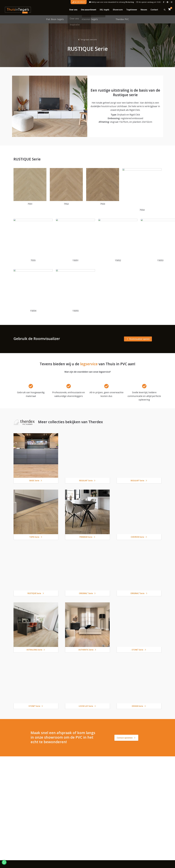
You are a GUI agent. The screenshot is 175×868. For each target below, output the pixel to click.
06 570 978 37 (79, 2)
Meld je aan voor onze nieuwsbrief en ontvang (111, 2)
